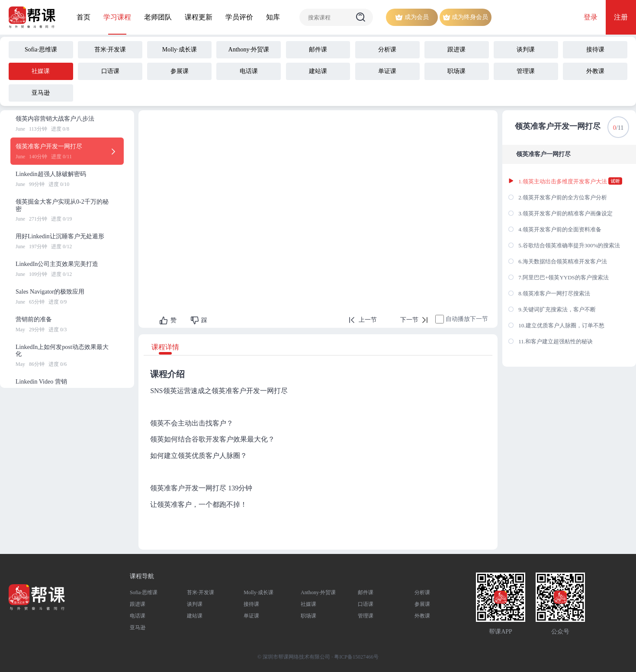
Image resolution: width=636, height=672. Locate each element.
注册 (621, 17)
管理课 (366, 616)
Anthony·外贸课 (318, 592)
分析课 (422, 592)
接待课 (251, 604)
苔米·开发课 (201, 592)
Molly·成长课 (258, 592)
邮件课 (366, 592)
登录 (591, 17)
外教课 (422, 616)
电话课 (138, 616)
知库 (273, 17)
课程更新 (199, 17)
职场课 (308, 616)
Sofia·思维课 (144, 592)
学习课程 (117, 17)
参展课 (422, 604)
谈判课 (195, 604)
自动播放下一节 (467, 319)
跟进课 (138, 604)
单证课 (251, 616)
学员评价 (239, 17)
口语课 (366, 604)
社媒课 (308, 604)
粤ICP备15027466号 (356, 657)
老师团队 (158, 17)
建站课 (195, 616)
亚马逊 (138, 627)
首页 (84, 17)
